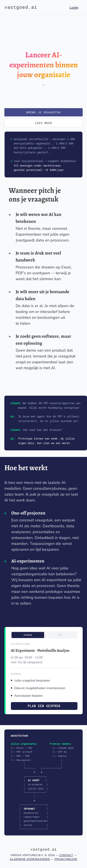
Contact (66, 855)
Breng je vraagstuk (43, 112)
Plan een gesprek (44, 706)
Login (74, 8)
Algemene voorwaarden (30, 859)
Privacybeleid (66, 859)
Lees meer (43, 123)
